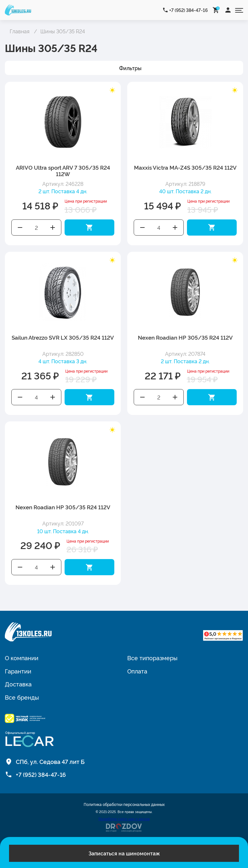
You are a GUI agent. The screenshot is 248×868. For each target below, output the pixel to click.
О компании (22, 658)
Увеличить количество (53, 228)
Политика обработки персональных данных (124, 804)
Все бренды (22, 697)
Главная (20, 31)
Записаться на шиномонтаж (124, 853)
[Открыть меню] (239, 10)
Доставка (18, 684)
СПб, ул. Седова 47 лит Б (50, 761)
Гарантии (18, 671)
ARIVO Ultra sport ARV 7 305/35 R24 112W (63, 170)
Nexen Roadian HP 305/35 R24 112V (185, 337)
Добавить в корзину (89, 228)
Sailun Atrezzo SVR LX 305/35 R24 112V (63, 337)
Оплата (137, 671)
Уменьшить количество (20, 228)
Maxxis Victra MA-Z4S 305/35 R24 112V (185, 167)
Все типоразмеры (152, 658)
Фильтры (130, 68)
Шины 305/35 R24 (63, 31)
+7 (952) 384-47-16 (189, 10)
